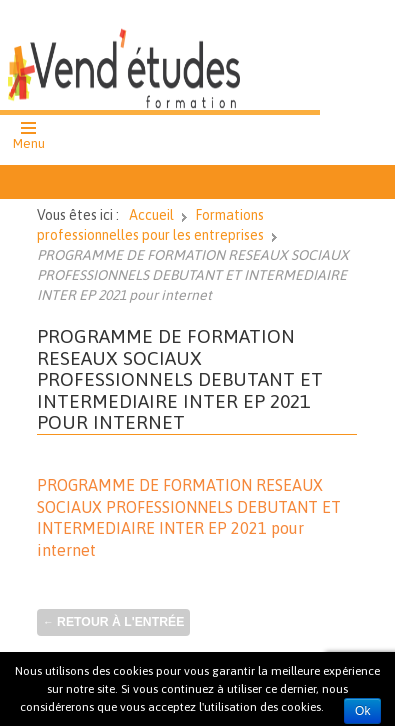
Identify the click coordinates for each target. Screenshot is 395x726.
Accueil (151, 215)
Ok (362, 711)
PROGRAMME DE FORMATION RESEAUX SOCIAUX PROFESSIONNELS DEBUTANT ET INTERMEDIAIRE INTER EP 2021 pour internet (180, 379)
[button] (29, 138)
